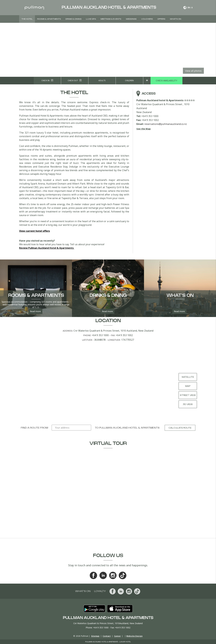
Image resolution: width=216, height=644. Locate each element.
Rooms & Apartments (49, 19)
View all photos (193, 71)
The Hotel (27, 19)
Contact (107, 636)
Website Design (134, 636)
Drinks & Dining (73, 19)
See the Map (144, 129)
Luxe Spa (91, 19)
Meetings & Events (111, 19)
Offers (161, 19)
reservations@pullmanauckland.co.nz (166, 124)
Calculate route (180, 428)
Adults (102, 80)
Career (117, 636)
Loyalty (100, 591)
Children (129, 80)
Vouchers (147, 19)
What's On (175, 19)
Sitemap (95, 636)
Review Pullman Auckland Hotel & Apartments (47, 248)
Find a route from (34, 428)
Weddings (131, 19)
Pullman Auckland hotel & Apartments (129, 428)
